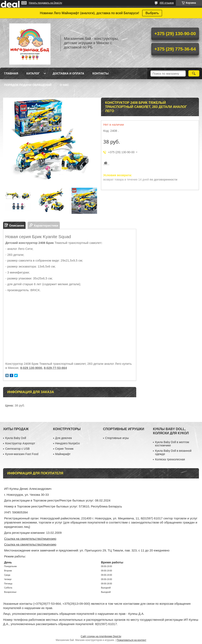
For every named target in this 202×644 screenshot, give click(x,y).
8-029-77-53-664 (55, 368)
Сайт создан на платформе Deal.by (101, 636)
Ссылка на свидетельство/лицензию (30, 539)
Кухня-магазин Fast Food (22, 454)
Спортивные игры (117, 438)
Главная (11, 73)
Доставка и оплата (68, 73)
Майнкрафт (63, 454)
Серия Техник (64, 449)
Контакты (100, 73)
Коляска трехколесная (170, 459)
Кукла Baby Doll (16, 438)
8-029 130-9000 (31, 368)
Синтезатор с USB (17, 449)
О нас (64, 85)
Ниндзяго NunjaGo (68, 443)
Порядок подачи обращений (28, 85)
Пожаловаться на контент (131, 640)
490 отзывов (167, 3)
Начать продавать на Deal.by (45, 3)
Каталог (33, 73)
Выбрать (152, 13)
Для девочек (64, 438)
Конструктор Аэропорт (20, 443)
